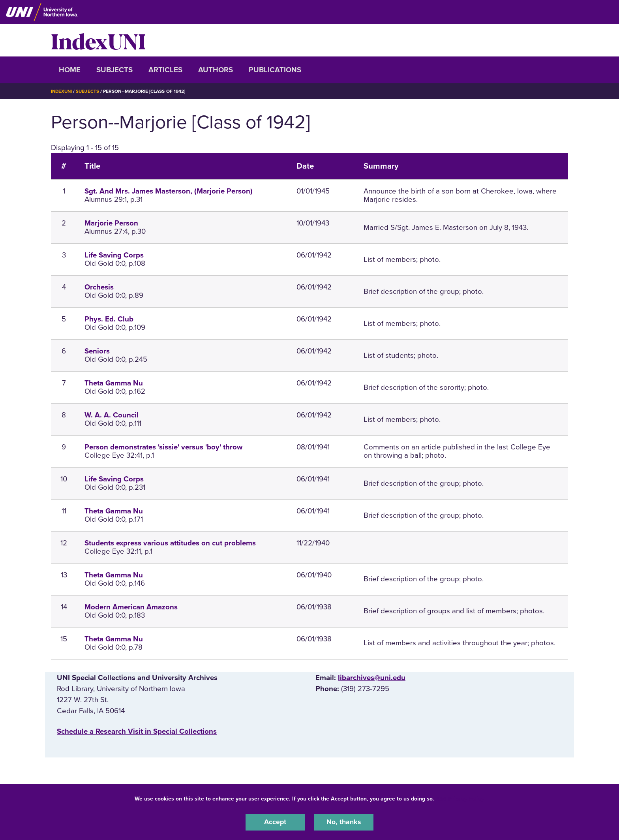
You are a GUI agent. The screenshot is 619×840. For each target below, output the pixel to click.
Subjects (114, 70)
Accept (275, 822)
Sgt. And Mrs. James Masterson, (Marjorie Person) (169, 191)
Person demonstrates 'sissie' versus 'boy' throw (163, 447)
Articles (165, 70)
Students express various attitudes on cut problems (170, 543)
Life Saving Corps (114, 255)
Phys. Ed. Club (109, 319)
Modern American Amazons (131, 607)
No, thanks (344, 822)
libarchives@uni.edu (372, 677)
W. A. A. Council (112, 415)
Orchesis (99, 287)
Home (70, 70)
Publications (275, 70)
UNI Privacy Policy (461, 798)
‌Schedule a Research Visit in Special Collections (137, 731)
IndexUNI (98, 40)
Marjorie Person (111, 223)
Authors (216, 70)
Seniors (97, 351)
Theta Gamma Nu (114, 383)
